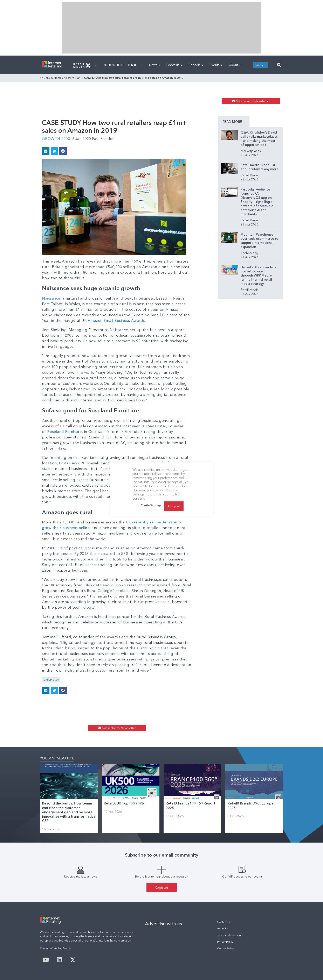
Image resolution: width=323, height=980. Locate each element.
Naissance (51, 298)
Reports (196, 65)
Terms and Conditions (230, 935)
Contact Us (224, 922)
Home (58, 78)
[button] (279, 65)
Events (216, 65)
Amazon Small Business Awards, (117, 321)
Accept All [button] (174, 506)
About (235, 65)
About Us (223, 928)
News (154, 65)
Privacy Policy (225, 942)
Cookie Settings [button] (151, 505)
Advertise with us (163, 924)
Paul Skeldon (103, 139)
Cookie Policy (225, 948)
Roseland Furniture (65, 432)
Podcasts (174, 65)
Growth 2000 (73, 78)
